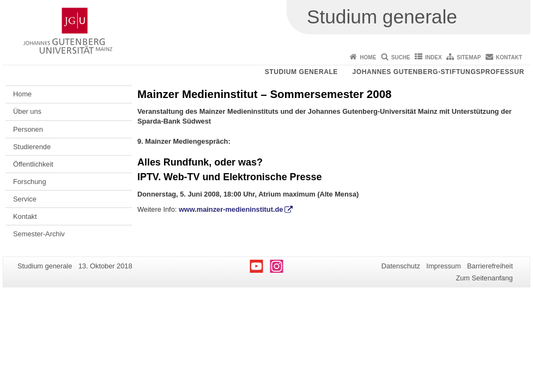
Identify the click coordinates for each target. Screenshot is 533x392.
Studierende (32, 147)
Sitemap (469, 57)
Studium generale (301, 72)
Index (434, 57)
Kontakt (509, 57)
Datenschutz (401, 266)
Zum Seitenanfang (484, 278)
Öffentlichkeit (33, 164)
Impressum (443, 266)
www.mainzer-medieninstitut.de (231, 209)
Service (25, 199)
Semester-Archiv (39, 234)
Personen (28, 129)
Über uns (27, 111)
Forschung (29, 182)
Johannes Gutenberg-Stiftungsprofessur (438, 72)
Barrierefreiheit (490, 266)
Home (368, 57)
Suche (401, 57)
